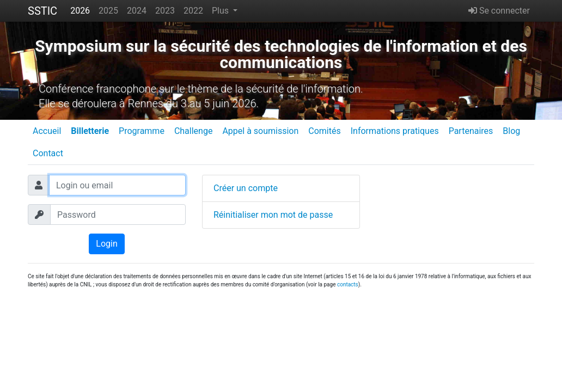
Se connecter (499, 11)
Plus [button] (221, 11)
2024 (137, 11)
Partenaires (471, 131)
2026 (80, 11)
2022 (193, 11)
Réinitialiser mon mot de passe (273, 215)
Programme (142, 131)
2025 (108, 11)
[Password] (118, 215)
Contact (48, 153)
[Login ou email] (117, 185)
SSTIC (42, 11)
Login (106, 244)
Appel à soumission (260, 131)
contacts (348, 284)
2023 (165, 11)
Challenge (194, 131)
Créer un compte (246, 188)
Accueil (47, 131)
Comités (324, 131)
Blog (511, 131)
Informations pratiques (395, 131)
